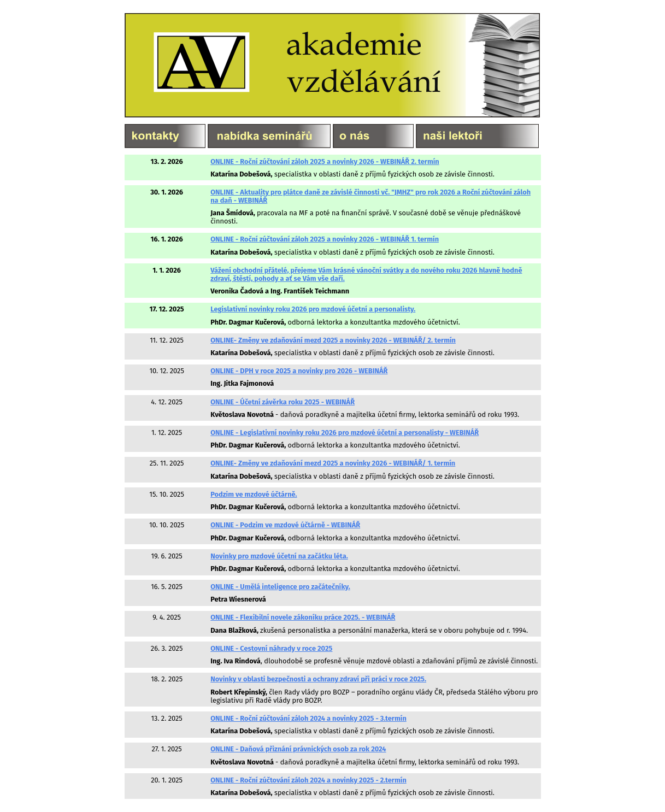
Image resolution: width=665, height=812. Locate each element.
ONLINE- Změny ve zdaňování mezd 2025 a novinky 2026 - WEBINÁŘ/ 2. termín (333, 340)
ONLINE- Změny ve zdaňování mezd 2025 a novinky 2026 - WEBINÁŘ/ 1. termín (333, 463)
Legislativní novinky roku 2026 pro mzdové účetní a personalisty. (313, 309)
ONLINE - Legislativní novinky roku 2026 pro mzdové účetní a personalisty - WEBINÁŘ (345, 433)
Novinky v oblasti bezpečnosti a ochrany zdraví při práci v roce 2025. (318, 679)
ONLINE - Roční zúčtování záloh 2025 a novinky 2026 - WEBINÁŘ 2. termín (325, 161)
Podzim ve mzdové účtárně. (254, 494)
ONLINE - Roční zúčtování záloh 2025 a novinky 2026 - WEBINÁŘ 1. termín (325, 239)
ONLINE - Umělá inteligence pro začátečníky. (280, 587)
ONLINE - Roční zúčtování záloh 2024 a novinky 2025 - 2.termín (308, 780)
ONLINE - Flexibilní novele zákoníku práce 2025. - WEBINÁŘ (303, 617)
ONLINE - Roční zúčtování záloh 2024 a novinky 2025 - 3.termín (308, 718)
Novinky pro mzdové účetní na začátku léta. (279, 556)
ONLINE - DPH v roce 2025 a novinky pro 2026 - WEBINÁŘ (299, 371)
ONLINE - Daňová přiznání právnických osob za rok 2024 (298, 749)
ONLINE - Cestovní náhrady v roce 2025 (271, 648)
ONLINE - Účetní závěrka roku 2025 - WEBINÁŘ (283, 402)
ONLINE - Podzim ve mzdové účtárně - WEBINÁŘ (285, 525)
